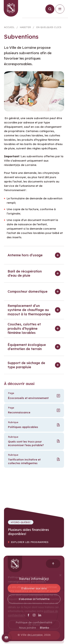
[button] (34, 258)
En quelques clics (49, 28)
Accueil (9, 28)
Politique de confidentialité (34, 625)
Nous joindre (27, 630)
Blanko (45, 630)
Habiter (25, 28)
